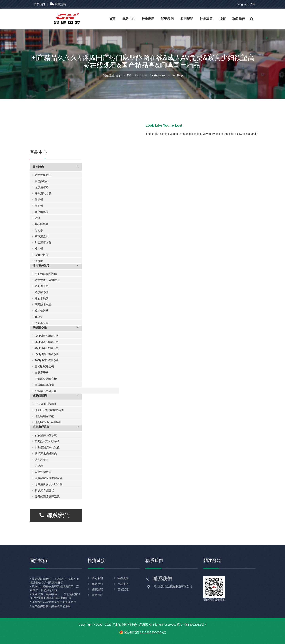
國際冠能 (97, 589)
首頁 (119, 75)
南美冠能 (97, 595)
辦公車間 (97, 578)
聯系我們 (39, 4)
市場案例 (123, 584)
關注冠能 (58, 4)
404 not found (135, 75)
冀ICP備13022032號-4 (192, 624)
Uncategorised (158, 75)
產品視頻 (97, 584)
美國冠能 (123, 589)
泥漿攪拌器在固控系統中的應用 (50, 606)
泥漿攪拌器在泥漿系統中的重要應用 (53, 602)
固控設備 (123, 578)
